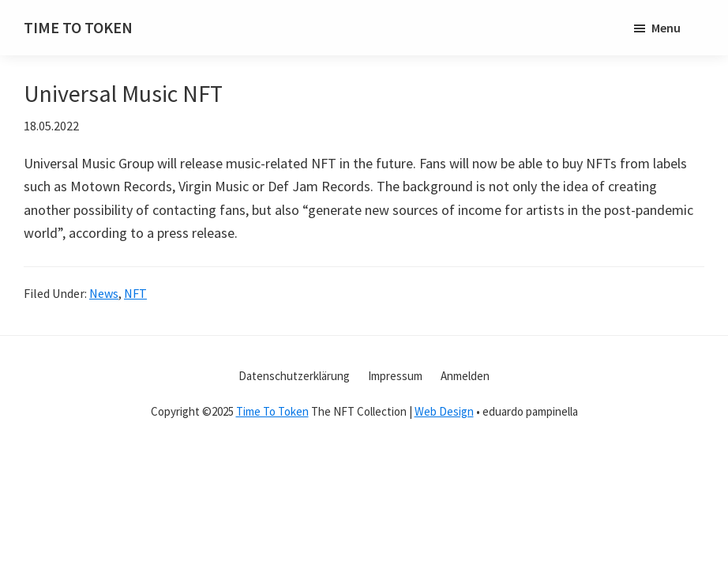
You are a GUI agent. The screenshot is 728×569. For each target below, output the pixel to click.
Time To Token (272, 411)
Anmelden (465, 376)
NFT (135, 293)
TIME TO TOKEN (78, 27)
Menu (666, 28)
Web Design (444, 411)
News (104, 293)
